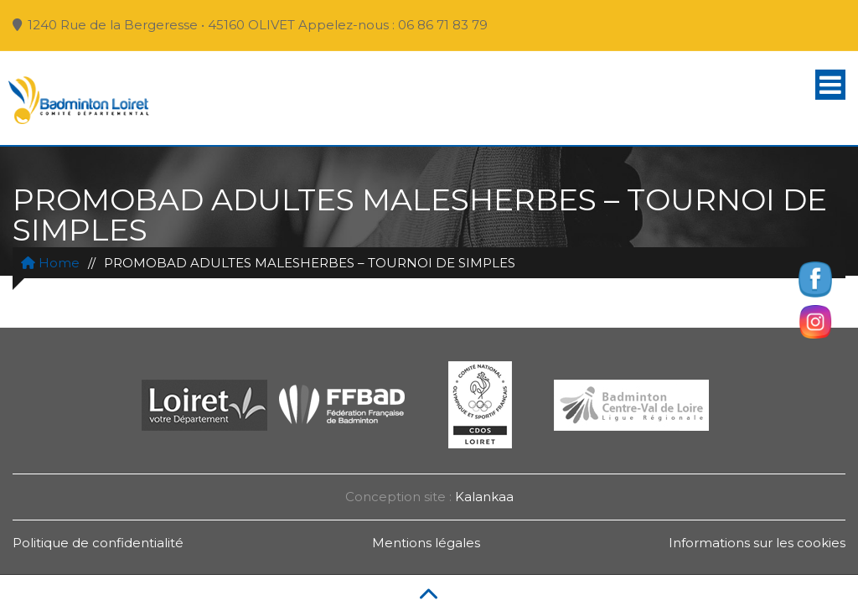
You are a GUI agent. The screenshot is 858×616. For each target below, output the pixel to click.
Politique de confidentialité (98, 543)
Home (50, 263)
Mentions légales (426, 543)
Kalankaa (484, 497)
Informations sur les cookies (757, 543)
